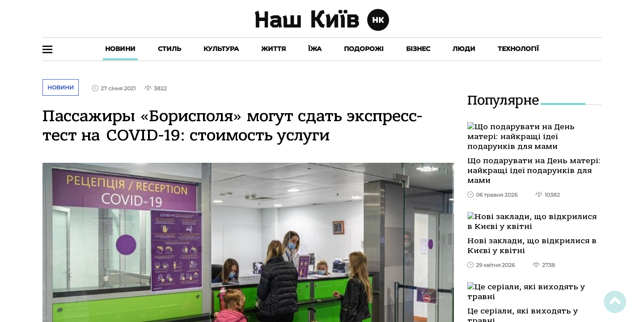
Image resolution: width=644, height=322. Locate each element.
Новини (120, 49)
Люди (464, 49)
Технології (518, 49)
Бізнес (418, 49)
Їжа (315, 49)
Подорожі (364, 49)
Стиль (169, 49)
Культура (221, 49)
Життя (273, 49)
